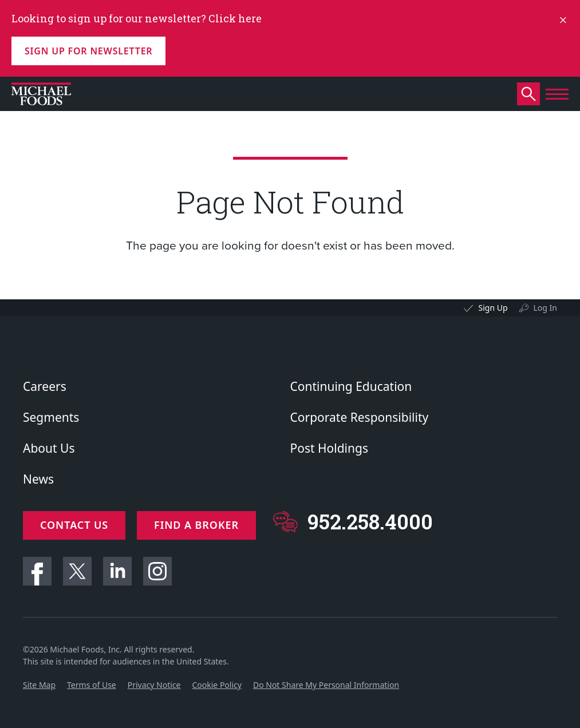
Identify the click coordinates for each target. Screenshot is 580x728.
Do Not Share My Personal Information (326, 685)
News (38, 479)
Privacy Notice (154, 685)
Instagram (157, 571)
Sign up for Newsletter (88, 51)
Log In (545, 308)
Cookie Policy (216, 685)
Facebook (37, 571)
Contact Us (74, 525)
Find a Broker (196, 525)
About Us (49, 448)
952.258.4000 (370, 522)
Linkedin (117, 571)
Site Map (39, 685)
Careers (45, 386)
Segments (51, 417)
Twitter (77, 571)
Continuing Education (351, 386)
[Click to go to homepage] (41, 94)
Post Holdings (329, 448)
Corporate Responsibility (360, 417)
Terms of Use (92, 685)
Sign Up (493, 308)
